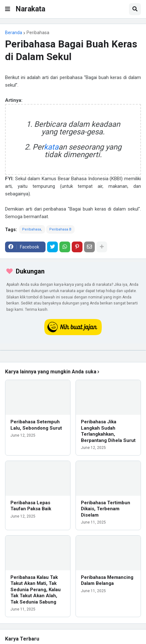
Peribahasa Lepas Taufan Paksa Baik (31, 506)
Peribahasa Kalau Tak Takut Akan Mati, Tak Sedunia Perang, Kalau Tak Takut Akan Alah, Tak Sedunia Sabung (36, 590)
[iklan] (73, 350)
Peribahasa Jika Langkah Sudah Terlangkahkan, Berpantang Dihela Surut (108, 431)
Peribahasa (38, 33)
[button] (8, 9)
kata (51, 147)
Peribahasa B (60, 229)
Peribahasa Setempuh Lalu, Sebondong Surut (36, 425)
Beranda (14, 33)
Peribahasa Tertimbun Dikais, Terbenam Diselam (106, 509)
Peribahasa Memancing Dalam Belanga (107, 580)
